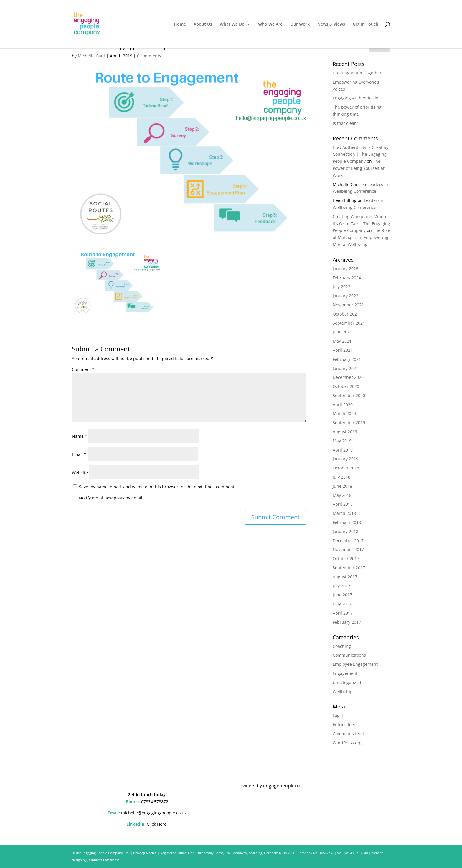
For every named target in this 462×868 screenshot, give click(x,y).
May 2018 (342, 495)
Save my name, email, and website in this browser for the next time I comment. (157, 487)
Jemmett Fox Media (104, 860)
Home (180, 24)
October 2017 (346, 559)
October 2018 (346, 468)
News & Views (331, 24)
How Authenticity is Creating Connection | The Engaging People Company (361, 154)
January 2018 (345, 531)
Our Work (300, 24)
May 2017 (342, 604)
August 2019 (345, 432)
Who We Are (270, 24)
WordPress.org (347, 743)
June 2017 (342, 595)
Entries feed (345, 725)
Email (79, 454)
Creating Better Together (357, 73)
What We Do (232, 24)
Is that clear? (345, 123)
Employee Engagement (355, 664)
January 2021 (345, 368)
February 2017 (347, 622)
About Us (203, 24)
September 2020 (349, 395)
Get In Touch (366, 24)
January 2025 (345, 269)
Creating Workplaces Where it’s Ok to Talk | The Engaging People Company (361, 224)
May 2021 (342, 341)
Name (80, 436)
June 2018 (342, 486)
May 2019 (342, 441)
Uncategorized (347, 682)
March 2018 (344, 513)
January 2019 (345, 459)
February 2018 (347, 522)
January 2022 (345, 296)
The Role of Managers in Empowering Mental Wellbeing (361, 237)
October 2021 (346, 314)
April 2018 (343, 504)
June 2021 (342, 332)
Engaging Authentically (355, 98)
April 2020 (343, 405)
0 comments (149, 56)
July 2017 (341, 586)
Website (80, 473)
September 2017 (349, 568)
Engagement (345, 673)
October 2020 (346, 386)
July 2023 (341, 287)
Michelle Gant (91, 56)
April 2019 (343, 450)
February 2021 (347, 359)
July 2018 (341, 477)
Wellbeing (343, 692)
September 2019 (349, 423)
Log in (339, 715)
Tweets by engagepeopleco (270, 786)
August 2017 (345, 577)
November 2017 (348, 549)
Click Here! (157, 824)
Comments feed (348, 734)
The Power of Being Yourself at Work (359, 168)
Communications (349, 655)
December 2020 (348, 377)
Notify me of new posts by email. (111, 498)
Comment (83, 369)
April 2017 (343, 613)
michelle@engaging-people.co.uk (154, 813)
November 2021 (348, 305)
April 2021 (343, 350)
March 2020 (344, 413)
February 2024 (347, 278)
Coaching (342, 646)
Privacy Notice (145, 853)
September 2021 (349, 323)
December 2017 (348, 541)
